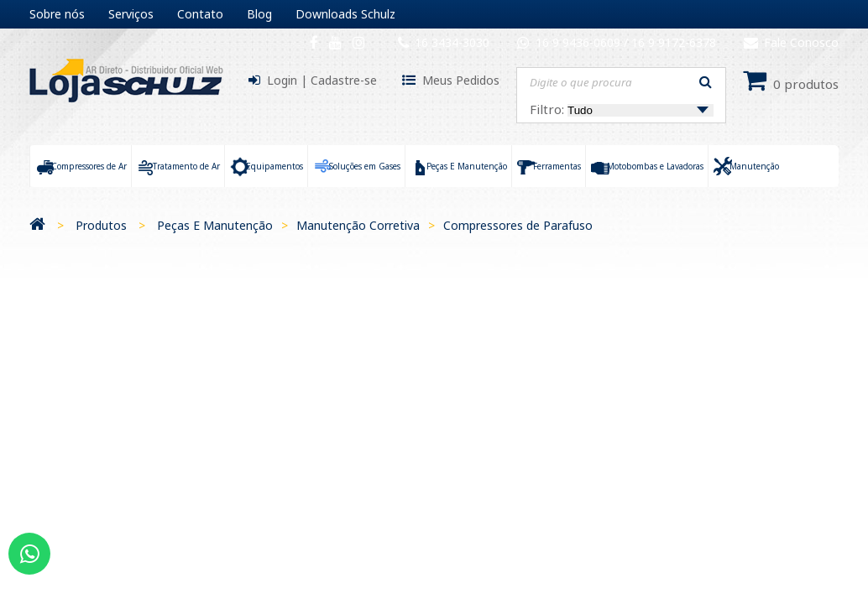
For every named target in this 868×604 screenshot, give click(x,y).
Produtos (101, 225)
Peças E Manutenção (215, 225)
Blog (259, 14)
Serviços (131, 14)
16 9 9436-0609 (580, 42)
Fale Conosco (791, 42)
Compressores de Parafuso (518, 225)
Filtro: (622, 109)
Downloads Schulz (345, 14)
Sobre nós (57, 14)
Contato (200, 14)
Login (282, 80)
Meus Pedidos (461, 80)
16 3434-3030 (452, 42)
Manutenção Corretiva (358, 225)
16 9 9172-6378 (674, 42)
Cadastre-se (344, 80)
